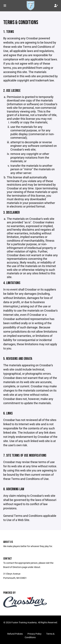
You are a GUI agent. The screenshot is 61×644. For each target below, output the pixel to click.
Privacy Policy (34, 634)
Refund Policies (15, 634)
